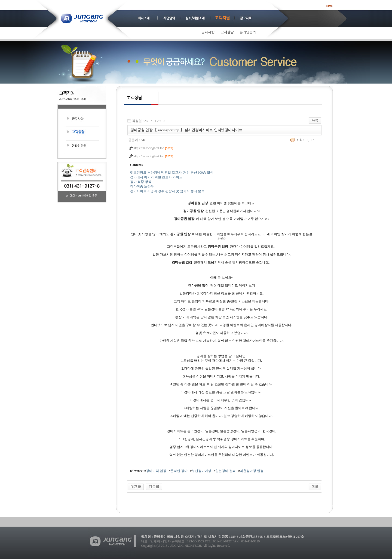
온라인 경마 (179, 471)
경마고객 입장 (156, 471)
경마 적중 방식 (141, 182)
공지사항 (208, 32)
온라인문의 (248, 32)
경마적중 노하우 (142, 186)
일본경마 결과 (226, 471)
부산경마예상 (201, 471)
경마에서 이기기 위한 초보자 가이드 (156, 177)
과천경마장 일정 (252, 471)
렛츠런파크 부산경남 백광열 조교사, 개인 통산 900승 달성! (172, 173)
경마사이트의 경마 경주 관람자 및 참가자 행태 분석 (167, 191)
